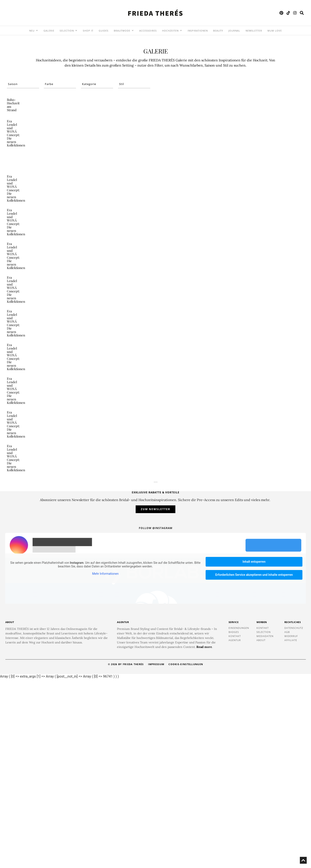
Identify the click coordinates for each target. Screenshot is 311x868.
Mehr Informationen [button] (105, 763)
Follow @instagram (156, 717)
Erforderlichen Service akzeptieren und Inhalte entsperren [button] (254, 764)
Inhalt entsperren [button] (254, 751)
